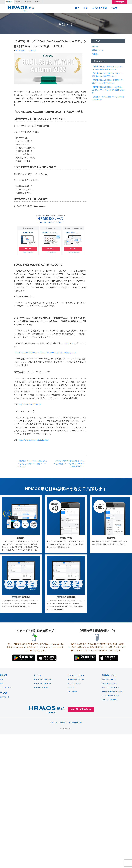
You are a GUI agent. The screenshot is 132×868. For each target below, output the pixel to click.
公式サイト (69, 343)
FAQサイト (72, 688)
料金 (86, 9)
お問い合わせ (72, 692)
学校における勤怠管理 (110, 700)
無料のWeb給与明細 (41, 688)
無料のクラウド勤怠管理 (43, 680)
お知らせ (33, 51)
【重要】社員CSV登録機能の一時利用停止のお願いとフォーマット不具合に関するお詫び (108, 90)
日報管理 (43, 2)
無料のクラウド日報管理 (43, 684)
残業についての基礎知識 (110, 688)
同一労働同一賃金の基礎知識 (112, 692)
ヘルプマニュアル (74, 684)
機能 (2, 684)
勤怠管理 (10, 2)
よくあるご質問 (99, 9)
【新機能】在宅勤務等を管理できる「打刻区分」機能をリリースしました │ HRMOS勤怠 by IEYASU (69, 464)
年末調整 (32, 2)
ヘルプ (114, 9)
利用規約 (63, 723)
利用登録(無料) (120, 2)
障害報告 (95, 54)
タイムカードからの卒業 (110, 696)
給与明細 (21, 2)
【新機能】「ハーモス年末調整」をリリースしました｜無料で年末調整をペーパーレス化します (32, 464)
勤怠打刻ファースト (109, 680)
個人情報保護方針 (75, 723)
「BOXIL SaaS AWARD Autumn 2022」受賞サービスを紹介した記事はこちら (45, 353)
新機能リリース (98, 50)
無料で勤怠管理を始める (81, 709)
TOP (77, 9)
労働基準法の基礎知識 (110, 684)
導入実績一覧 (5, 697)
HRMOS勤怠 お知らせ (76, 680)
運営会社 (54, 723)
